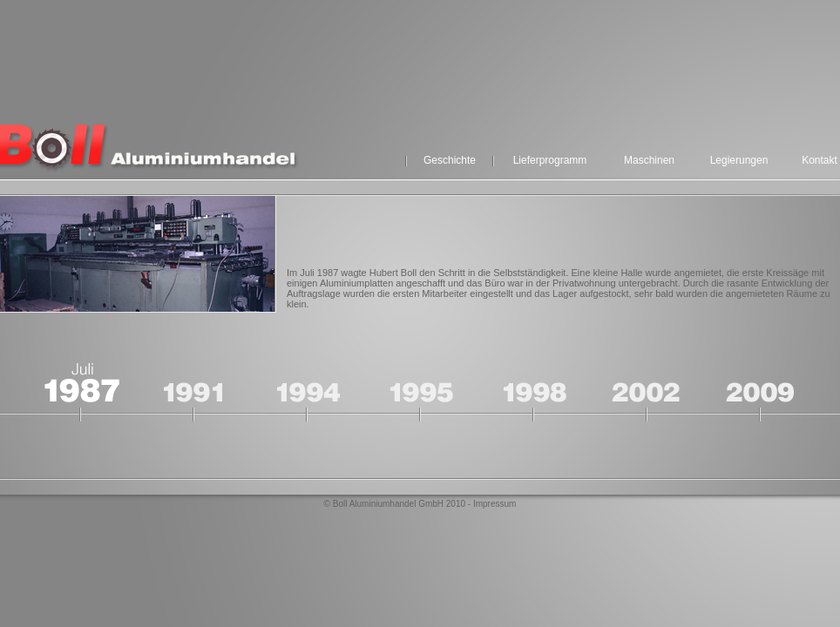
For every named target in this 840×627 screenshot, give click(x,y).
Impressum (495, 504)
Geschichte (450, 160)
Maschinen (649, 160)
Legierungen (739, 160)
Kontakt (820, 160)
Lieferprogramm (550, 160)
